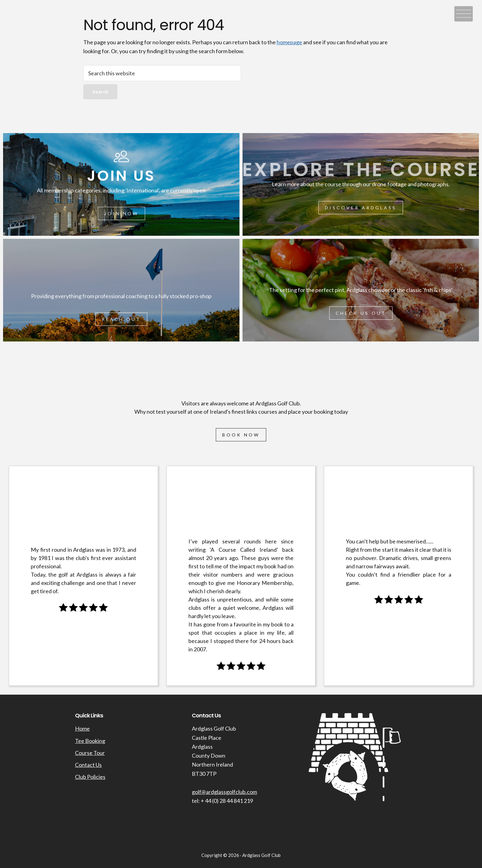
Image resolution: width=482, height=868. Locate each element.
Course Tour (90, 753)
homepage (289, 42)
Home (82, 728)
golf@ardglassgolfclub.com (224, 792)
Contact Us (88, 765)
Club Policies (90, 777)
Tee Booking (90, 741)
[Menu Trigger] (464, 14)
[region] (241, 412)
